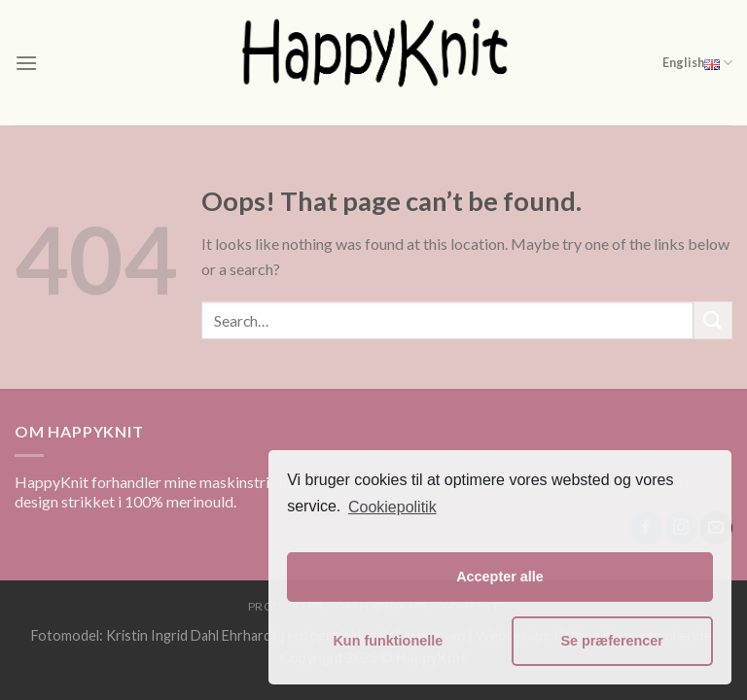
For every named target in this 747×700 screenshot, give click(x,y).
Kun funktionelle (388, 641)
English (697, 63)
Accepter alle (500, 577)
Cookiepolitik (392, 507)
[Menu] (26, 63)
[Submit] (713, 320)
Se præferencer (612, 641)
